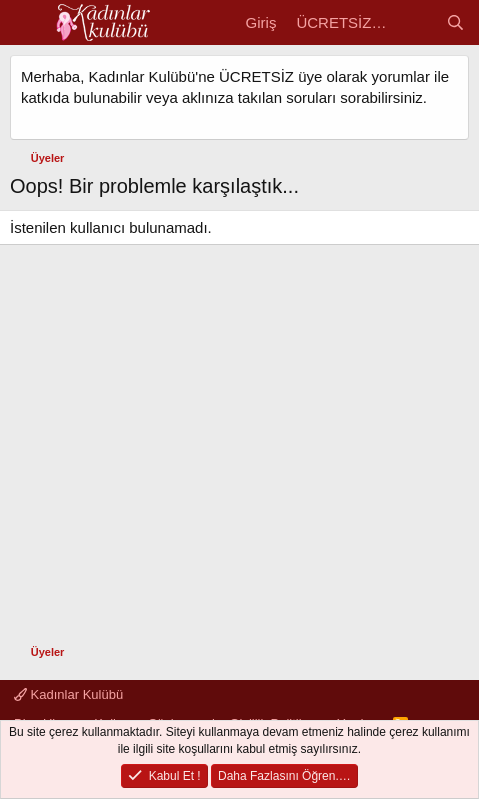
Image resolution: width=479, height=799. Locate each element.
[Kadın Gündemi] (415, 22)
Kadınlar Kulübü (68, 694)
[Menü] (27, 23)
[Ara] (455, 22)
